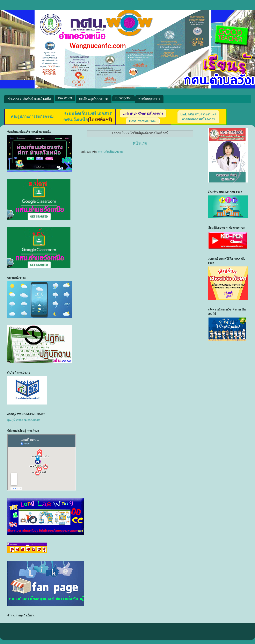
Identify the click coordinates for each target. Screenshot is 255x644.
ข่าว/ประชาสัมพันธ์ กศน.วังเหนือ (30, 99)
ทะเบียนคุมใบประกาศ (94, 99)
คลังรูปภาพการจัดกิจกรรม (32, 117)
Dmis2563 (65, 98)
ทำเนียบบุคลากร (149, 99)
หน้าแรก (140, 143)
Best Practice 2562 (143, 121)
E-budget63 (123, 98)
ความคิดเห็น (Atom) (111, 152)
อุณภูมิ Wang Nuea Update (24, 420)
